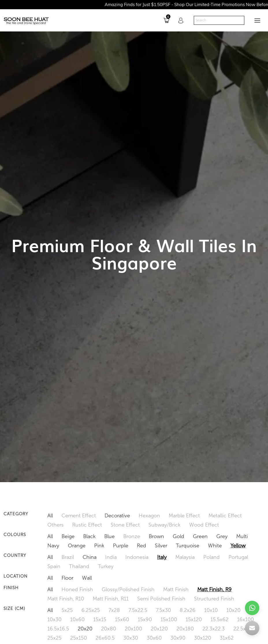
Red (142, 546)
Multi (242, 536)
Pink (99, 546)
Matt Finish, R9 (214, 589)
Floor (67, 578)
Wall (87, 578)
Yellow (238, 546)
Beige (68, 536)
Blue (109, 536)
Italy (162, 557)
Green (200, 536)
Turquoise (188, 546)
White (215, 546)
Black (89, 536)
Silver (161, 546)
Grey (222, 536)
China (90, 557)
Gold (178, 536)
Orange (77, 546)
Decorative (117, 516)
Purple (121, 546)
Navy (53, 546)
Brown (156, 536)
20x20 (85, 629)
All (50, 516)
